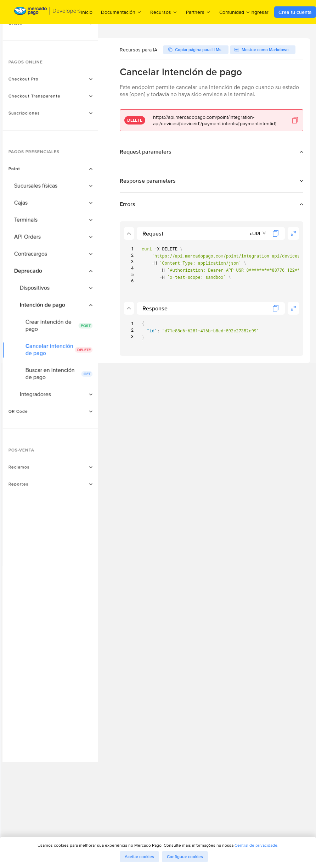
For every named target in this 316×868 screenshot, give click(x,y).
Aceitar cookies (139, 857)
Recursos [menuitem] (164, 12)
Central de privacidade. (256, 845)
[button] (62, 75)
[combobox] (258, 233)
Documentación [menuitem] (121, 12)
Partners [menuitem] (198, 12)
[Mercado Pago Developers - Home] (48, 12)
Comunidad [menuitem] (235, 12)
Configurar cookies (185, 857)
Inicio (87, 12)
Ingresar (259, 12)
